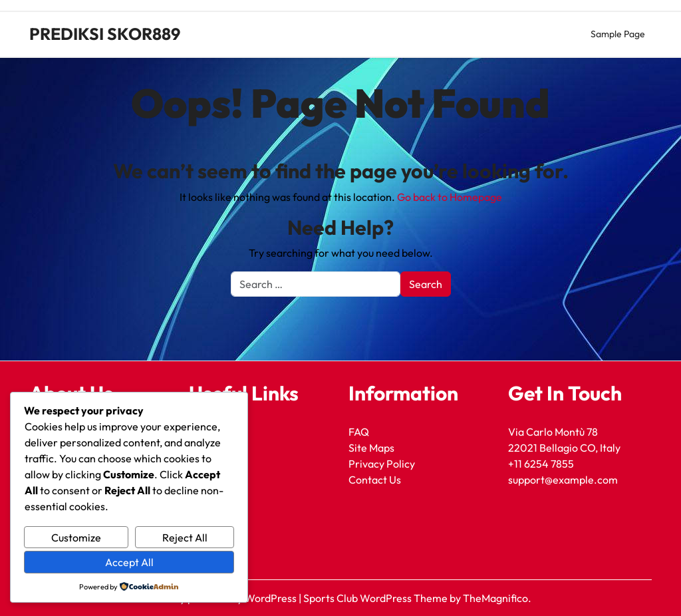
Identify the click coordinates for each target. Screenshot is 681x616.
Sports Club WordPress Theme (376, 598)
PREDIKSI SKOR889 (105, 34)
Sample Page (618, 34)
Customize (76, 538)
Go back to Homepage (450, 197)
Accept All (129, 562)
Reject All (185, 538)
